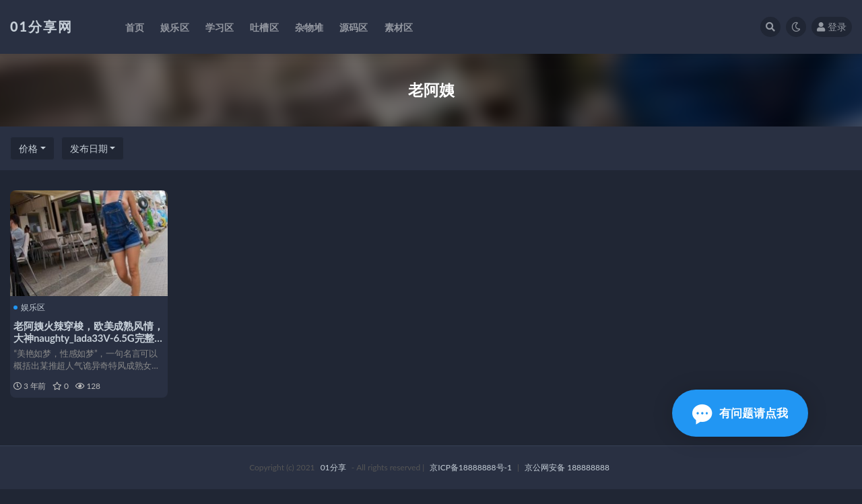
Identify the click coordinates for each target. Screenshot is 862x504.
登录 (832, 27)
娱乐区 (33, 307)
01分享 (333, 482)
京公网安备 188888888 (567, 482)
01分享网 (41, 26)
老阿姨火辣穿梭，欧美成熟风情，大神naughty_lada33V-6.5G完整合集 (87, 336)
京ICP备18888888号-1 (471, 482)
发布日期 (89, 148)
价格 (28, 148)
